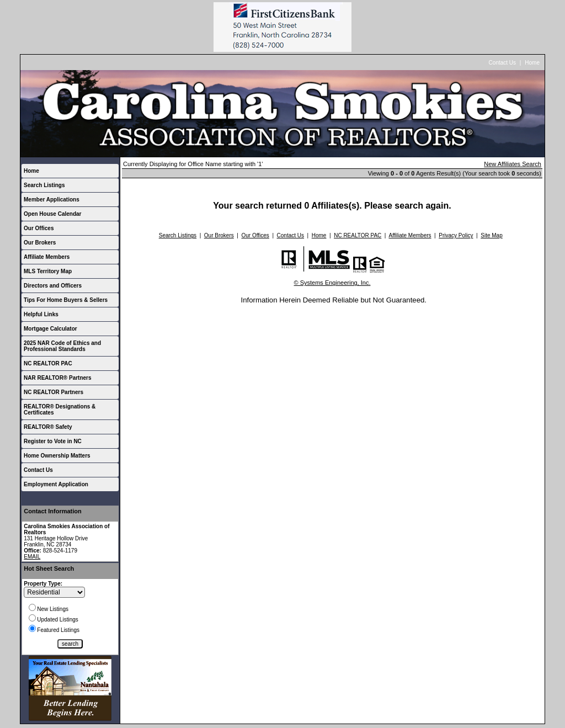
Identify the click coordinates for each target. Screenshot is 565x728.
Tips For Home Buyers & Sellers (66, 300)
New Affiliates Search (513, 164)
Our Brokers (40, 243)
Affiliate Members (47, 257)
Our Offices (39, 228)
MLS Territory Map (48, 271)
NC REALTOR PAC (48, 363)
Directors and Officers (53, 286)
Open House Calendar (52, 214)
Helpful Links (41, 314)
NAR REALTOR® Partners (58, 378)
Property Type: (43, 584)
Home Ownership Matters (57, 456)
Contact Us (502, 63)
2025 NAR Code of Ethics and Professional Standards (62, 346)
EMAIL (32, 557)
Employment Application (56, 484)
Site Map (491, 235)
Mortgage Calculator (50, 329)
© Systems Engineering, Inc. (332, 283)
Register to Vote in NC (53, 441)
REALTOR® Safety (48, 427)
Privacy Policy (456, 235)
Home (532, 63)
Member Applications (52, 200)
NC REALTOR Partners (54, 392)
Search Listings (44, 185)
